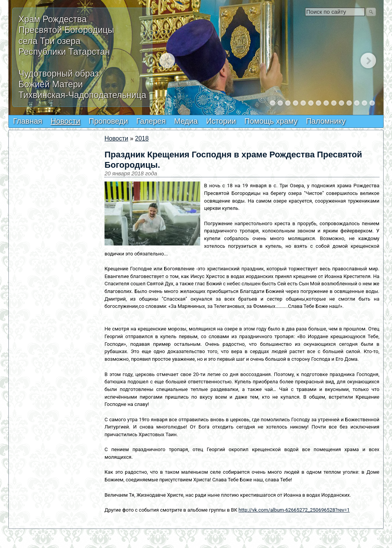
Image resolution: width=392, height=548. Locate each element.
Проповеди (109, 121)
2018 (142, 138)
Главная (28, 121)
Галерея (151, 121)
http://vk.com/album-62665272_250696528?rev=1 (294, 510)
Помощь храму (271, 121)
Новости (65, 121)
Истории (221, 121)
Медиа (186, 121)
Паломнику (326, 121)
